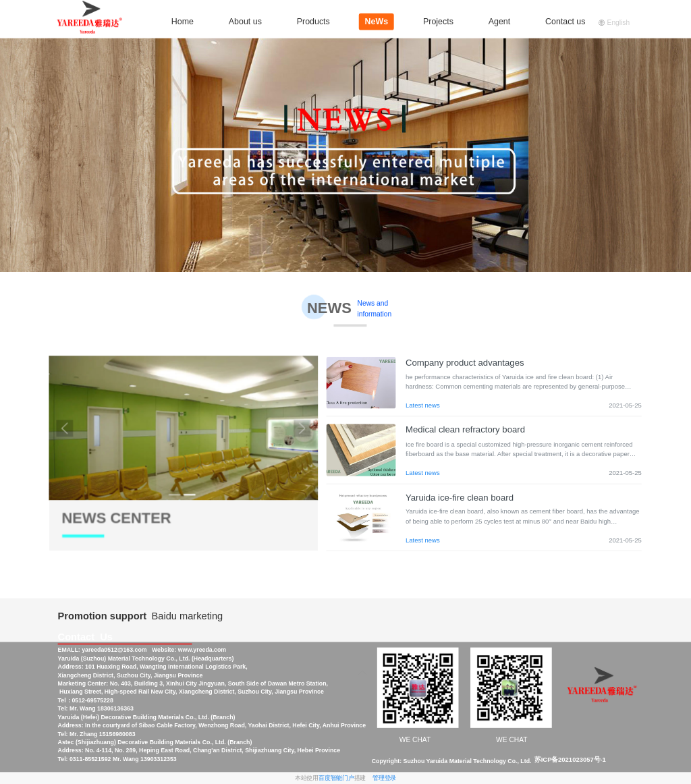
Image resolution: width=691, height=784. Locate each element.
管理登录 (384, 778)
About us (245, 22)
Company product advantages (465, 363)
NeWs (377, 22)
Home (183, 22)
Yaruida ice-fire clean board (460, 498)
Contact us (565, 22)
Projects (438, 22)
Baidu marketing (188, 616)
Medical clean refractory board (465, 430)
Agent (500, 22)
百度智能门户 (336, 778)
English (614, 22)
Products (313, 22)
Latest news (423, 405)
